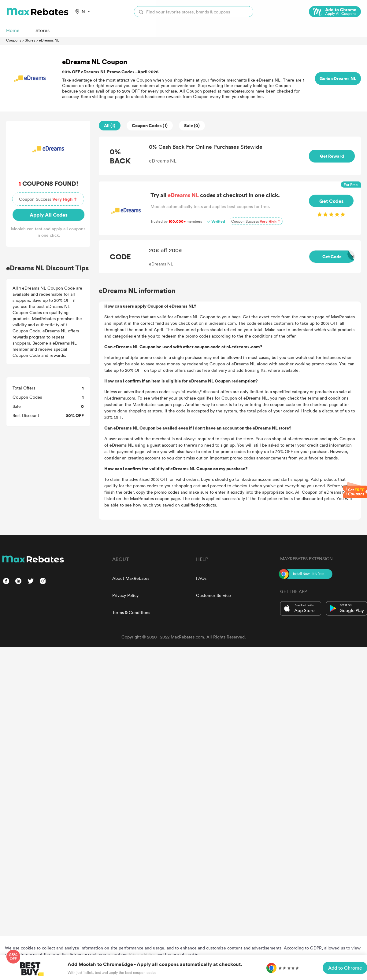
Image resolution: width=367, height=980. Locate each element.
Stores (30, 40)
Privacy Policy (125, 595)
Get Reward (332, 156)
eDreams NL (49, 40)
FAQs (201, 578)
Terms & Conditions (131, 612)
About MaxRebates (131, 578)
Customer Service (213, 595)
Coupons (14, 40)
